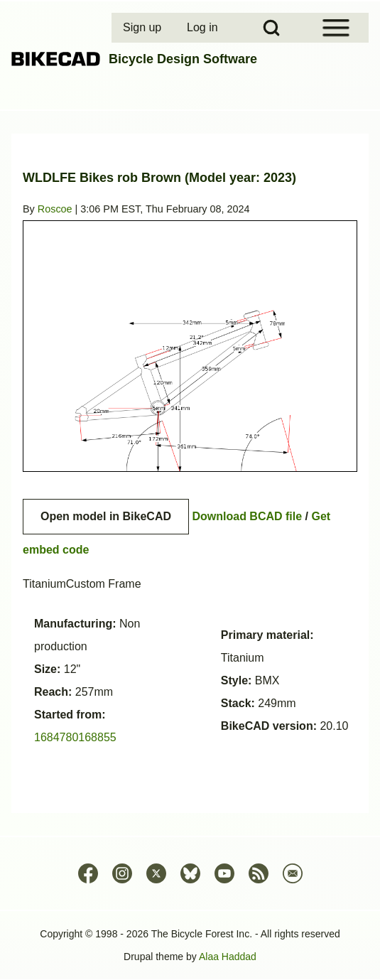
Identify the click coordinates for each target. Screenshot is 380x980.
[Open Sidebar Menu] (336, 28)
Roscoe (55, 209)
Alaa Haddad (228, 957)
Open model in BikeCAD (106, 516)
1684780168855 (75, 737)
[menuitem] (143, 28)
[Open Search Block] (271, 28)
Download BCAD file (247, 516)
